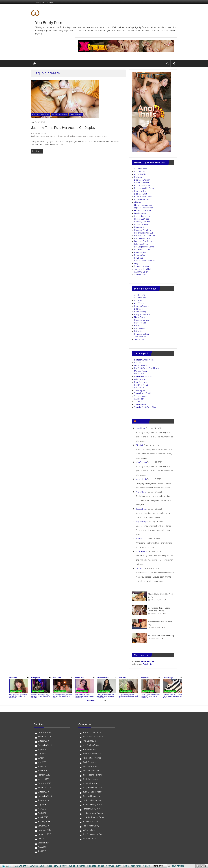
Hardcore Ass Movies (60, 115)
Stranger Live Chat (142, 266)
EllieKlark (140, 445)
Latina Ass (139, 331)
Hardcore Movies (141, 320)
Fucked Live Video (142, 219)
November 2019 (45, 737)
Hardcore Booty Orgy (92, 809)
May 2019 (42, 762)
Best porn (138, 177)
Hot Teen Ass (140, 328)
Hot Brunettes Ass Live (144, 233)
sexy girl (138, 264)
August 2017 (43, 847)
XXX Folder (139, 399)
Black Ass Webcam (142, 180)
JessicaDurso (142, 509)
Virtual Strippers (141, 396)
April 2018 (42, 813)
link (206, 827)
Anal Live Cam (140, 298)
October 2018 (44, 792)
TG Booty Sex (140, 390)
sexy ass (98, 136)
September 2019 (45, 745)
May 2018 (42, 809)
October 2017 (44, 839)
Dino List (138, 363)
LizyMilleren (141, 428)
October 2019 (44, 741)
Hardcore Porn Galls (143, 230)
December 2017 (45, 830)
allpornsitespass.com (41, 136)
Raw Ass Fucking (141, 334)
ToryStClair (140, 539)
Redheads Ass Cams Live (145, 261)
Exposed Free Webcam (144, 208)
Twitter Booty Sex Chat (144, 393)
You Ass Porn (140, 275)
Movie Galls (139, 374)
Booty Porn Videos (142, 314)
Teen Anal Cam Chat (143, 269)
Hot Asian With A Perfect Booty (161, 636)
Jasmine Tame (81, 136)
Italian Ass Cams (141, 244)
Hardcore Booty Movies (93, 805)
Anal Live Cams (141, 169)
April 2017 (42, 851)
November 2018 (45, 788)
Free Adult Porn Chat (143, 211)
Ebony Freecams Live (143, 205)
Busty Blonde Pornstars (40, 115)
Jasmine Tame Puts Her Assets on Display (63, 128)
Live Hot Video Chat (142, 250)
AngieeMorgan (142, 522)
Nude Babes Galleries (143, 377)
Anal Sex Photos (90, 749)
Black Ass (138, 309)
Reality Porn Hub (141, 385)
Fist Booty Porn (141, 365)
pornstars (91, 136)
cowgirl (66, 136)
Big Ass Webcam (141, 306)
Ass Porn (141, 421)
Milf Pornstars (89, 830)
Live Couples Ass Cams (144, 247)
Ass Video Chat (141, 174)
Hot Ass (138, 326)
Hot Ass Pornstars (90, 822)
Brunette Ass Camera (143, 197)
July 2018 (42, 805)
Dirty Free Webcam (142, 199)
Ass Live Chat (140, 172)
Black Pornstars (89, 762)
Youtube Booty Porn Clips (145, 407)
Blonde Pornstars (90, 766)
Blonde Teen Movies (91, 771)
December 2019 (45, 732)
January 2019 (44, 779)
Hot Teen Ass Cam (142, 238)
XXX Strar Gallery (141, 272)
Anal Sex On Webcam (92, 745)
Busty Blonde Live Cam (92, 788)
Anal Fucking (140, 295)
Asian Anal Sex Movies (92, 754)
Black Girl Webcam (142, 183)
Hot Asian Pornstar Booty (93, 817)
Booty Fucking (140, 312)
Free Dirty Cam (140, 213)
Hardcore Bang (141, 227)
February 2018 (44, 822)
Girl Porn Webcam (142, 224)
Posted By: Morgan (40, 133)
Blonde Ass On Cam (143, 185)
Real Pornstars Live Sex (92, 834)
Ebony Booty (140, 317)
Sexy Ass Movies (76, 115)
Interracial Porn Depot (143, 241)
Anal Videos (139, 303)
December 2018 (45, 783)
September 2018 (45, 796)
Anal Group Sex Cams (92, 732)
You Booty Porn (49, 23)
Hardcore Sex (140, 323)
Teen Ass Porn (140, 337)
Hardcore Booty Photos (93, 813)
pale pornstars (140, 379)
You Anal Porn (140, 404)
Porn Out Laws (140, 382)
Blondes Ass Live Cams (144, 188)
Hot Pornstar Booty (91, 826)
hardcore (72, 136)
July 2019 (42, 754)
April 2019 (42, 766)
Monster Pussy (141, 371)
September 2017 (45, 843)
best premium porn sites (144, 360)
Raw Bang (138, 258)
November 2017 (45, 834)
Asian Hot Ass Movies (92, 758)
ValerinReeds (141, 479)
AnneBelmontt (142, 551)
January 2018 (44, 826)
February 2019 (44, 775)
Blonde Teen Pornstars (92, 775)
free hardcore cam (142, 216)
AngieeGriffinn (142, 492)
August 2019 (43, 749)
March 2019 (43, 771)
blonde (61, 136)
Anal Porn (138, 301)
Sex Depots (139, 388)
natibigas (140, 568)
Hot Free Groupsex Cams (145, 236)
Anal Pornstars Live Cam (93, 737)
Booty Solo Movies (91, 779)
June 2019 (42, 758)
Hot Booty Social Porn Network (147, 368)
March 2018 (43, 817)
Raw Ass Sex (140, 255)
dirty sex (138, 202)
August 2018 (43, 800)
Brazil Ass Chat (141, 194)
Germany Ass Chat (142, 222)
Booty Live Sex (140, 191)
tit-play (104, 136)
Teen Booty (139, 340)
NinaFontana (141, 462)
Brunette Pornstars (91, 783)
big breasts (53, 136)
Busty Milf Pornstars (91, 796)
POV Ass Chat (140, 252)
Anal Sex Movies (89, 741)
